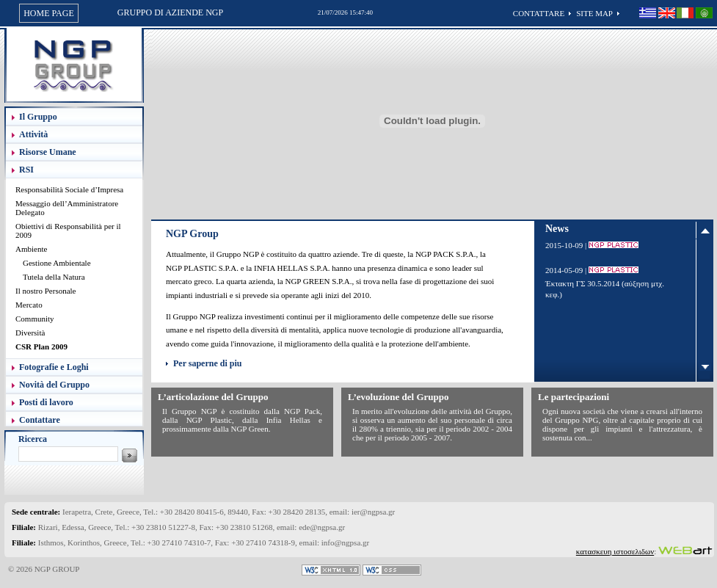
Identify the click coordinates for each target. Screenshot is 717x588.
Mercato (29, 305)
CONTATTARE (539, 13)
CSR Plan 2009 (41, 346)
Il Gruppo (38, 117)
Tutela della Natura (54, 277)
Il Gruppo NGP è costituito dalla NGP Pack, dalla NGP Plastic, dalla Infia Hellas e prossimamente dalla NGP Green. (242, 420)
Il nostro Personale (46, 291)
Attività (33, 134)
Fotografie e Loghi (54, 367)
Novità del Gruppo (54, 385)
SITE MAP (594, 13)
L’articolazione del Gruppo (213, 397)
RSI (26, 170)
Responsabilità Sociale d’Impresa (69, 189)
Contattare (40, 420)
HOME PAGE (49, 13)
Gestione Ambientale (57, 263)
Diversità (30, 333)
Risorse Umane (48, 152)
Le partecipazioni (574, 397)
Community (35, 319)
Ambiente (31, 249)
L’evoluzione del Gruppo (398, 397)
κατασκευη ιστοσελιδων (615, 551)
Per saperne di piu (207, 363)
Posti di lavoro (46, 402)
